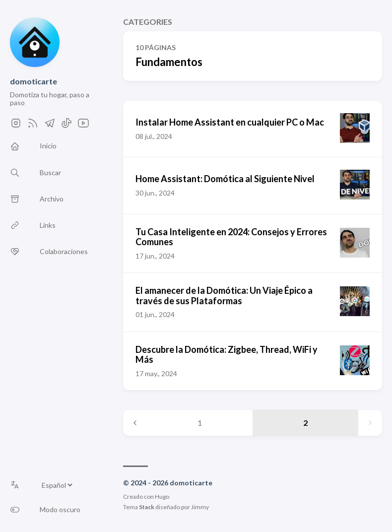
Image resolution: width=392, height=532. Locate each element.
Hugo (162, 497)
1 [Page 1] (200, 423)
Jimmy (200, 507)
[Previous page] (135, 423)
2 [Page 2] (305, 423)
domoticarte (33, 81)
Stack (147, 507)
